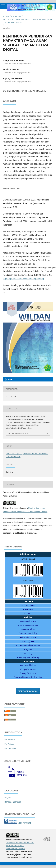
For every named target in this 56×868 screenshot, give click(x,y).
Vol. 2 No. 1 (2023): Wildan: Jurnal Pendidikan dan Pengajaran (27, 21)
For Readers (10, 739)
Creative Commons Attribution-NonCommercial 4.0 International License (20, 846)
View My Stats (24, 823)
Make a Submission (28, 691)
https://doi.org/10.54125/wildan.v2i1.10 (27, 91)
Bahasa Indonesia (13, 802)
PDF (9, 379)
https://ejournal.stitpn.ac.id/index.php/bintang (23, 279)
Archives (16, 16)
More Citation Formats (19, 433)
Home (6, 16)
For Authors (9, 744)
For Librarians (10, 749)
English (8, 797)
